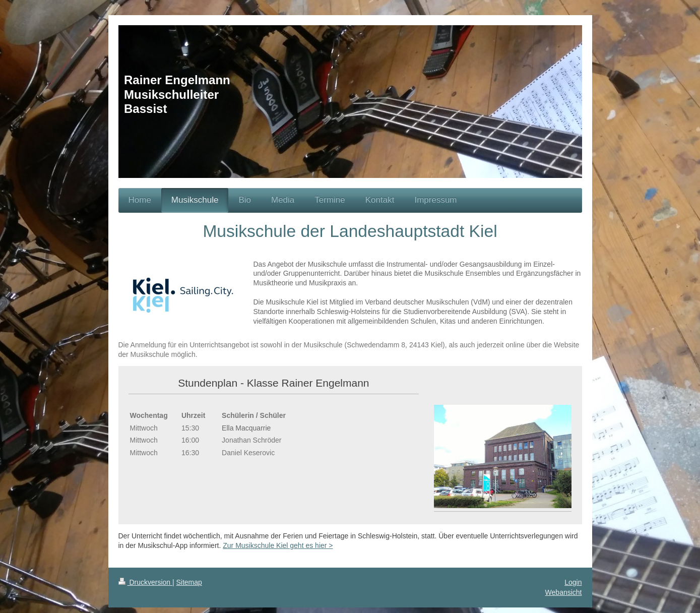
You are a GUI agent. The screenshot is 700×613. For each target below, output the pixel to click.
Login (573, 582)
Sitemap (189, 582)
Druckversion (145, 582)
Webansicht (564, 592)
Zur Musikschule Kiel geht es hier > (278, 545)
